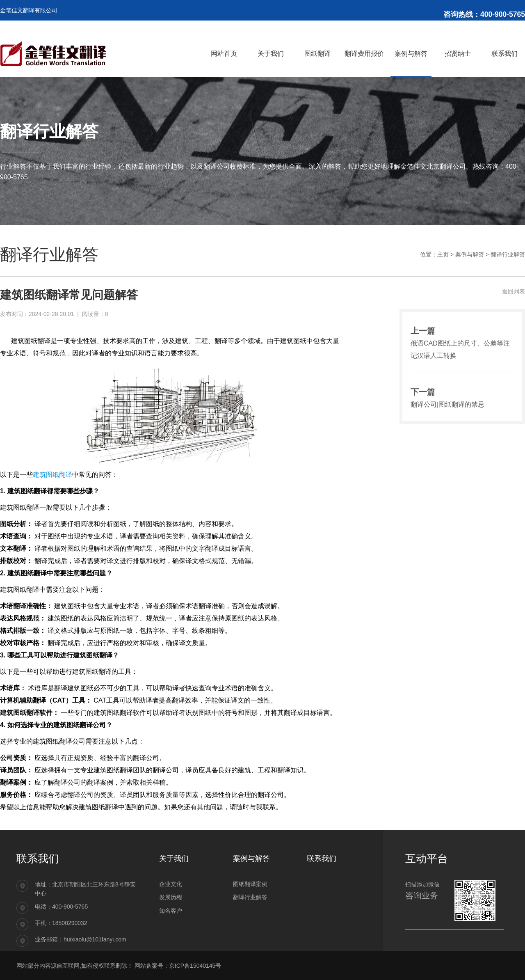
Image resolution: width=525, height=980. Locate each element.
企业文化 (171, 884)
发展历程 (171, 897)
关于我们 (174, 859)
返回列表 (514, 291)
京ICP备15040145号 (195, 966)
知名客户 (171, 911)
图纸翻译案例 (250, 884)
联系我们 (322, 859)
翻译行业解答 (508, 254)
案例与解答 (470, 254)
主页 (443, 254)
